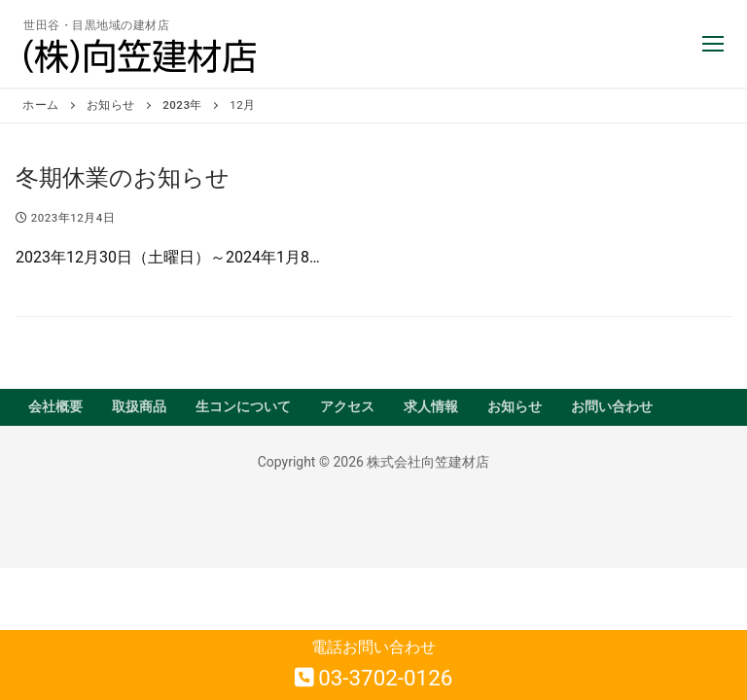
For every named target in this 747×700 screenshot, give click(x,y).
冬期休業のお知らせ (123, 178)
